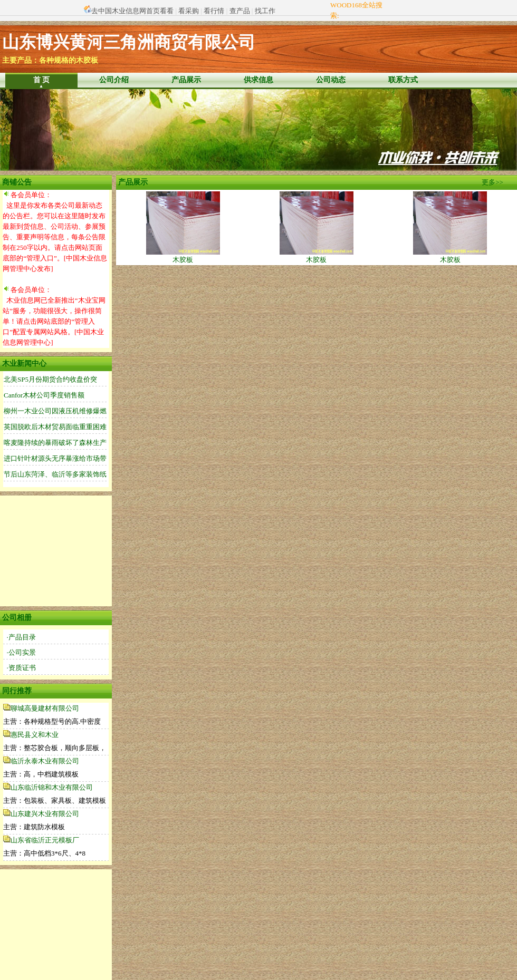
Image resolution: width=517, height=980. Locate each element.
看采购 (189, 11)
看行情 (214, 11)
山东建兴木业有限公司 (45, 814)
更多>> (492, 182)
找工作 (265, 11)
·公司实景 (21, 652)
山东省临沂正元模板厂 (45, 840)
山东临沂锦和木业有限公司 (52, 787)
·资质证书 (21, 668)
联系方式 (403, 80)
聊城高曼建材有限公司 (45, 708)
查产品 (240, 11)
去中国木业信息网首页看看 (132, 11)
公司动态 (331, 80)
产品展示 (186, 80)
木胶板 (183, 256)
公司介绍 (114, 80)
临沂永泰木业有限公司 (45, 761)
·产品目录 (21, 637)
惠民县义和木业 (35, 735)
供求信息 (258, 80)
